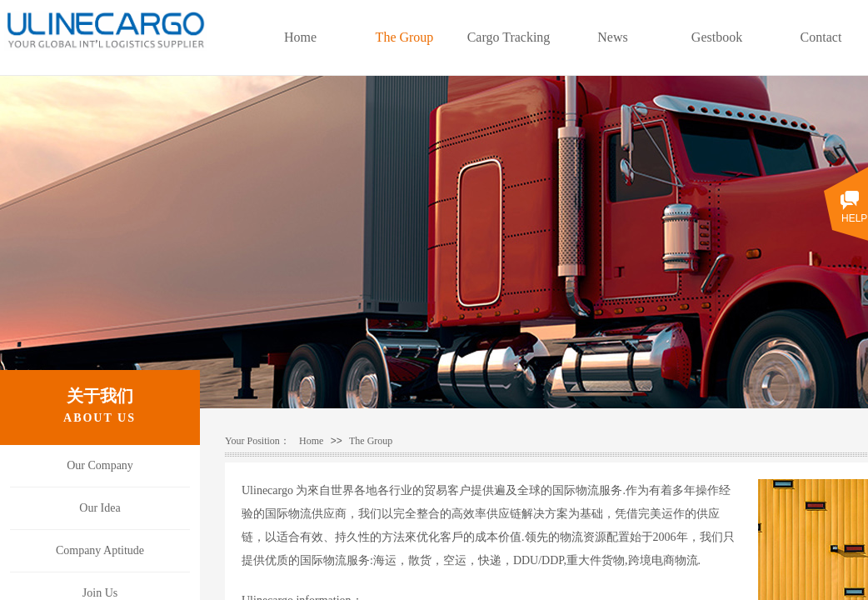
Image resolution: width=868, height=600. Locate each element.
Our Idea (100, 508)
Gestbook (717, 37)
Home (311, 441)
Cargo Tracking (509, 37)
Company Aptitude (100, 550)
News (612, 37)
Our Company (100, 465)
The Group (371, 441)
